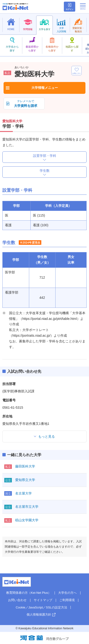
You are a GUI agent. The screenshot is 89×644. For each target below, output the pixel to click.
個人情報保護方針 (39, 615)
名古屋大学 (23, 493)
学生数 (45, 171)
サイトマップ (43, 600)
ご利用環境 (67, 600)
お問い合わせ (17, 600)
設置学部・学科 (45, 156)
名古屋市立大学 (27, 507)
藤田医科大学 (25, 466)
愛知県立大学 (25, 480)
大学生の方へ (67, 593)
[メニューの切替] (83, 6)
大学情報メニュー (45, 88)
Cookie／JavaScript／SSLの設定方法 (41, 607)
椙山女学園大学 (27, 520)
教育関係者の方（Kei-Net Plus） (29, 593)
